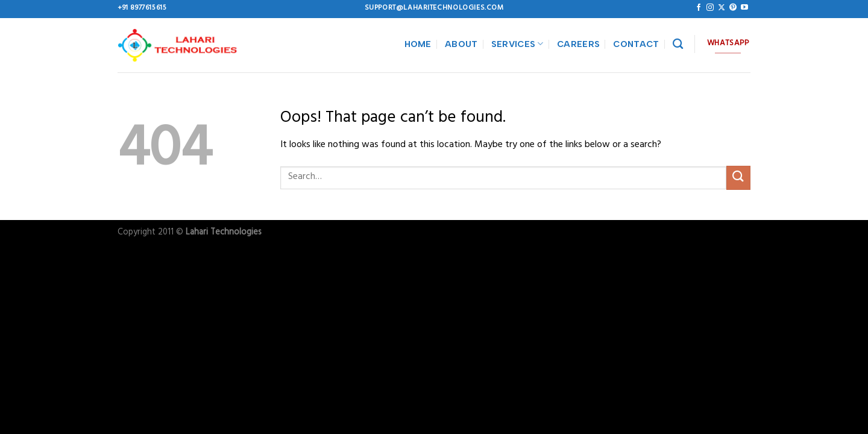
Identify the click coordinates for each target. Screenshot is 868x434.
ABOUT (461, 44)
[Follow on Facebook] (699, 8)
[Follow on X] (722, 8)
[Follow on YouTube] (744, 8)
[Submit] (738, 178)
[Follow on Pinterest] (733, 8)
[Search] (678, 44)
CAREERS (578, 44)
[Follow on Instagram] (710, 8)
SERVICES (517, 44)
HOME (418, 44)
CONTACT (636, 44)
